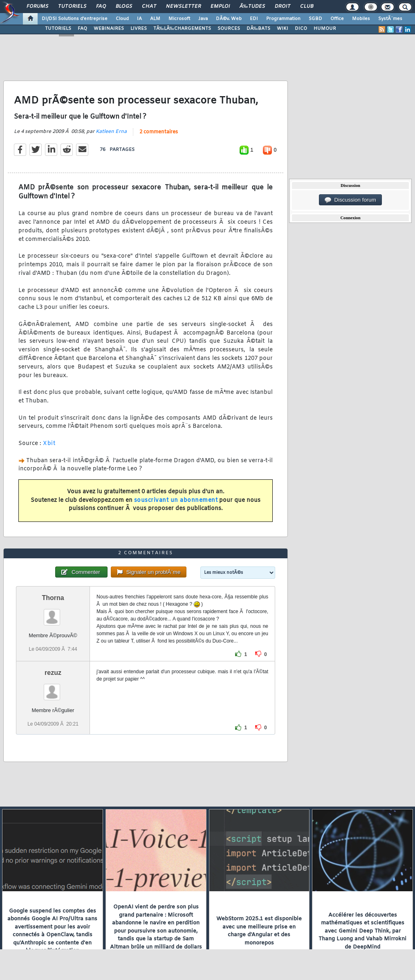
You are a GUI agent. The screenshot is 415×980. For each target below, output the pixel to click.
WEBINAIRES (109, 29)
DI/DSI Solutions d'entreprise (75, 19)
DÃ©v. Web (229, 19)
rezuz (53, 673)
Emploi (220, 7)
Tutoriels (72, 7)
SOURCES (229, 29)
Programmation (283, 19)
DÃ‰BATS (258, 29)
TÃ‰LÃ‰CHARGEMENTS (182, 29)
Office (337, 19)
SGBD (315, 19)
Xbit (49, 444)
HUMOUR (325, 29)
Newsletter (183, 7)
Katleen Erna (111, 132)
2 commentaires (159, 132)
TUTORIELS (58, 29)
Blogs (124, 7)
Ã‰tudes (252, 7)
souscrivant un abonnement (176, 500)
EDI (254, 19)
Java (203, 19)
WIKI (283, 29)
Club (307, 7)
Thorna (53, 598)
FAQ (101, 7)
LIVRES (139, 29)
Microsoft (179, 19)
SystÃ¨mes (390, 19)
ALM (155, 19)
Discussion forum (350, 200)
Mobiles (361, 19)
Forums (37, 7)
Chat (149, 7)
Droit (283, 7)
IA (139, 19)
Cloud (122, 19)
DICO (301, 29)
